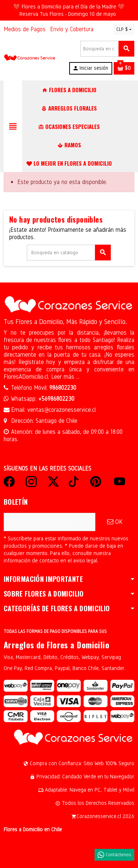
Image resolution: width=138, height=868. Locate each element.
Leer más (64, 377)
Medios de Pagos (25, 29)
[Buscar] (107, 49)
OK (115, 522)
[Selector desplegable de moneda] (124, 29)
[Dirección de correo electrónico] (49, 522)
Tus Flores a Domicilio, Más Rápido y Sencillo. (65, 322)
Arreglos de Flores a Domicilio (56, 645)
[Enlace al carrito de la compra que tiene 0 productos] (124, 68)
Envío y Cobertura (72, 29)
